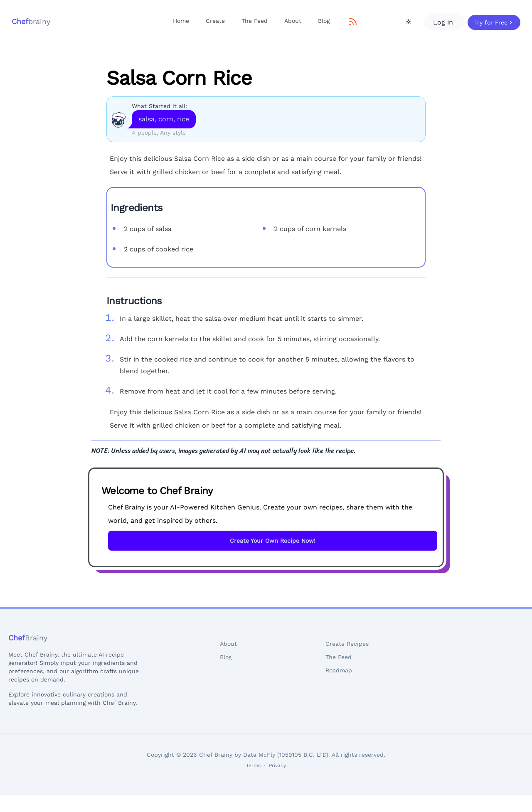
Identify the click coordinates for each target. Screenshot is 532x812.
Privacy (277, 765)
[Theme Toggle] (409, 22)
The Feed (255, 21)
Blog (324, 21)
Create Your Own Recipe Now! (273, 541)
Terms (253, 765)
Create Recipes (347, 644)
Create (215, 21)
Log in (444, 22)
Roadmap (339, 670)
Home (181, 21)
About (293, 21)
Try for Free (494, 22)
